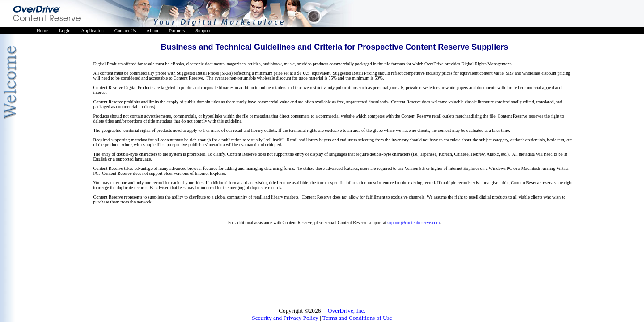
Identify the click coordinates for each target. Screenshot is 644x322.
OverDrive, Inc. (347, 311)
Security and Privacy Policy (285, 318)
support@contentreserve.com (413, 222)
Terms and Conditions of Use (357, 318)
